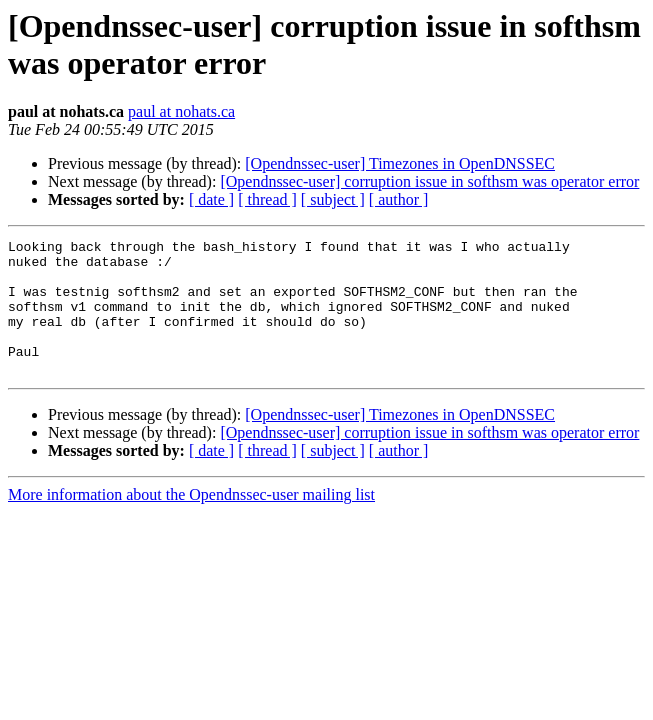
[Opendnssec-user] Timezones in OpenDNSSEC (400, 163)
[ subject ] (333, 199)
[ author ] (399, 199)
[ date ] (211, 199)
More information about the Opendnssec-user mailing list (191, 521)
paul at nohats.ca (181, 111)
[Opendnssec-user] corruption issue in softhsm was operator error (429, 181)
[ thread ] (267, 199)
